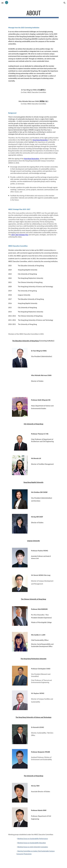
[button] (2, 3)
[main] (33, 14)
